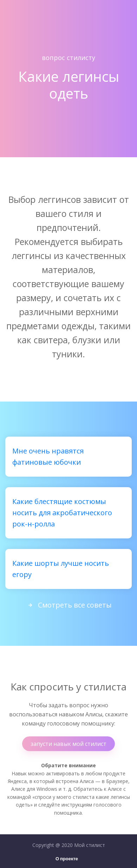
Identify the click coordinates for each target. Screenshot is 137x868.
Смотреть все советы (68, 605)
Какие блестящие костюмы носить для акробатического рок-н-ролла (62, 513)
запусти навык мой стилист (68, 744)
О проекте (67, 859)
